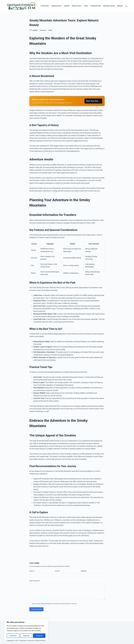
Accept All (39, 636)
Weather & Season (109, 6)
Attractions (45, 6)
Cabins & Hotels (56, 6)
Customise (13, 636)
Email (58, 571)
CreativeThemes (40, 640)
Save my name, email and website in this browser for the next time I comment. (54, 604)
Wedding (120, 6)
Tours (86, 6)
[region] (26, 629)
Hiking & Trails (77, 6)
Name (32, 571)
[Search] (127, 6)
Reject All (26, 636)
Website (84, 571)
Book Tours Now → (93, 101)
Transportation (95, 6)
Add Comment (35, 581)
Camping (67, 6)
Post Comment (36, 609)
